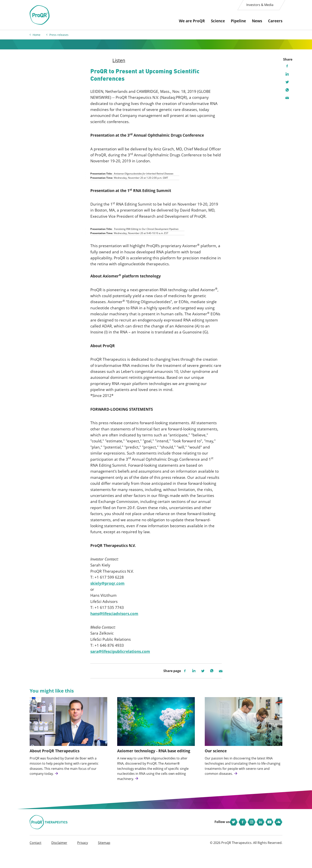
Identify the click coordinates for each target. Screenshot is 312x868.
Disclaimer (59, 860)
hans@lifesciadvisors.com (114, 619)
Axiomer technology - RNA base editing (154, 758)
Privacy (83, 860)
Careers (275, 21)
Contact (36, 860)
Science (218, 21)
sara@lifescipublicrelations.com (120, 657)
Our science (216, 758)
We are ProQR (192, 21)
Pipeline (238, 21)
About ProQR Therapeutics (55, 758)
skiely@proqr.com (107, 589)
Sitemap (104, 860)
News (257, 21)
